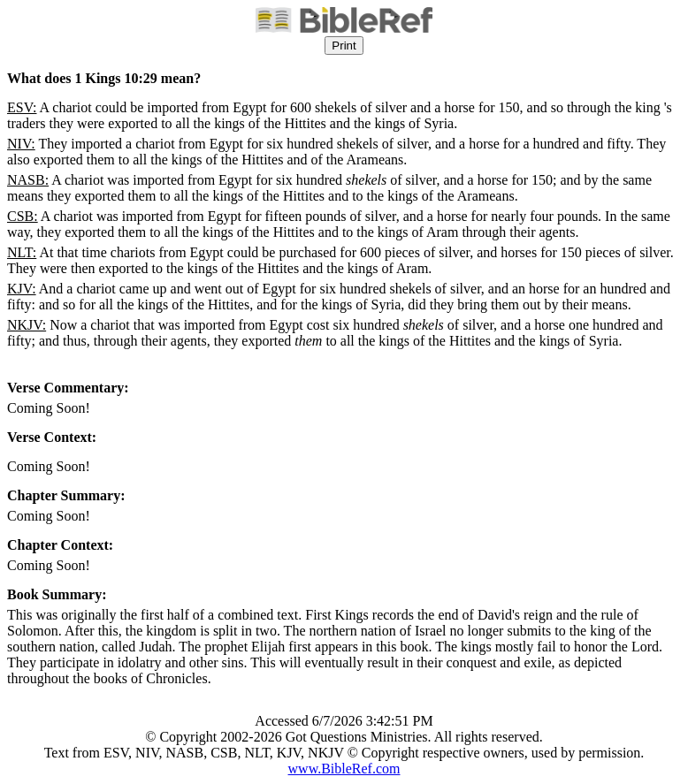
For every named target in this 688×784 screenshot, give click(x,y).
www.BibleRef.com (344, 769)
